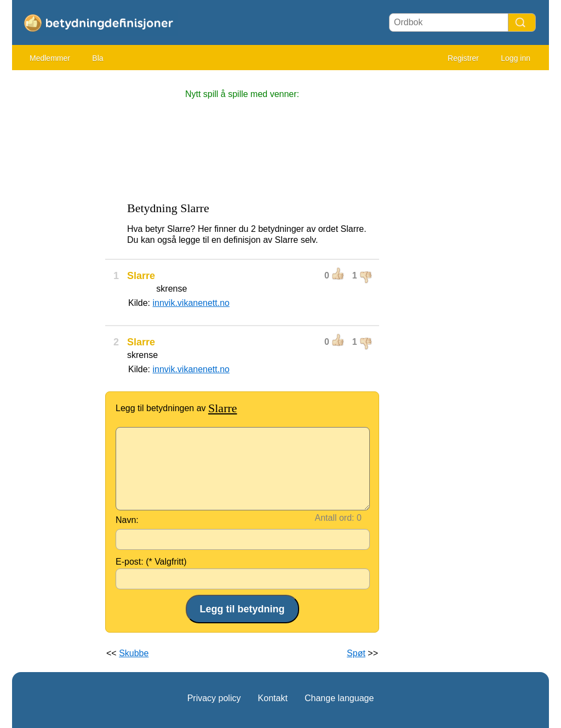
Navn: (127, 520)
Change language (339, 698)
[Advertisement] (56, 241)
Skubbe (134, 653)
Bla (98, 58)
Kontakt (273, 698)
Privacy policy (214, 698)
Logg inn (516, 58)
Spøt (356, 653)
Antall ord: (335, 518)
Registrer (463, 58)
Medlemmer (50, 58)
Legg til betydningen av (176, 408)
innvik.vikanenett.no (191, 303)
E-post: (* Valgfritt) (151, 562)
